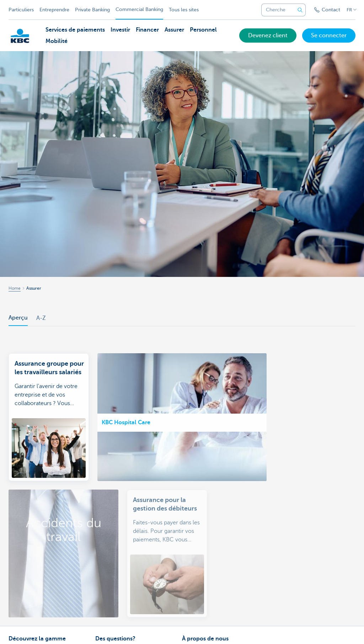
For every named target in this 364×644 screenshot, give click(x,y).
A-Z (41, 318)
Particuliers (21, 10)
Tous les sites (184, 10)
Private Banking (92, 10)
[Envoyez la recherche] (300, 10)
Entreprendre (54, 10)
